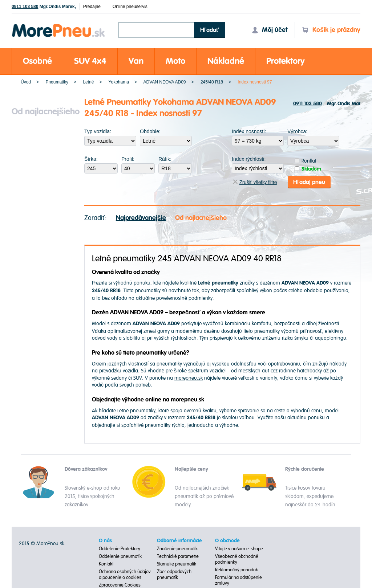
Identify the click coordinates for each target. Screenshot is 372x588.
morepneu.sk (189, 378)
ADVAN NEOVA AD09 (165, 82)
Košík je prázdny (331, 30)
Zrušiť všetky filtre (255, 182)
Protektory (286, 61)
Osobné (37, 61)
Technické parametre (178, 556)
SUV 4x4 (90, 61)
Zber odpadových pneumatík (174, 575)
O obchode (227, 541)
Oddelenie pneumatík (120, 556)
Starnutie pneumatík (177, 564)
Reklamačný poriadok (237, 570)
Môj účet (270, 30)
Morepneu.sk (59, 25)
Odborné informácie (179, 541)
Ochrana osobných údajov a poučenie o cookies (125, 575)
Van (136, 61)
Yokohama (119, 82)
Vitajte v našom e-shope (239, 549)
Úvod (26, 82)
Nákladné (226, 61)
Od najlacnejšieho (201, 218)
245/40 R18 (212, 82)
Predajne (92, 7)
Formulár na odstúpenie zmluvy (238, 580)
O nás (105, 541)
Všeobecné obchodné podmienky (237, 559)
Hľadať (210, 30)
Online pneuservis (130, 7)
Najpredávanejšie (141, 218)
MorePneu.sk (50, 544)
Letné (88, 82)
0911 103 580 (25, 7)
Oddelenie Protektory (120, 549)
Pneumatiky (57, 82)
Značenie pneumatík (177, 549)
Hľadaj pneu (309, 182)
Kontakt (106, 564)
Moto (175, 61)
